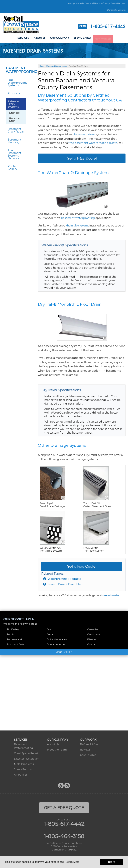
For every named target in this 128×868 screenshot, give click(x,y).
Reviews (85, 749)
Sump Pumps (23, 768)
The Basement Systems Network (14, 154)
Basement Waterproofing (16, 69)
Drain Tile (14, 112)
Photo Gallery (12, 167)
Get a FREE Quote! (82, 157)
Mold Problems (24, 763)
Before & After (89, 743)
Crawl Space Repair (26, 752)
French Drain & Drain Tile (64, 584)
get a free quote (64, 807)
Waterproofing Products (64, 578)
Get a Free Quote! (82, 566)
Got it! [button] (111, 862)
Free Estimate (104, 38)
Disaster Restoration (27, 758)
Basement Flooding (14, 140)
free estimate (110, 595)
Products (14, 93)
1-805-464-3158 (64, 835)
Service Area (82, 38)
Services (21, 38)
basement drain (85, 134)
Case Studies (88, 754)
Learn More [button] (73, 862)
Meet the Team (57, 749)
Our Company (59, 38)
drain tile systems (77, 225)
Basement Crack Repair (16, 130)
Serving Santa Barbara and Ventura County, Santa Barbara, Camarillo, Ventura (96, 7)
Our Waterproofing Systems (17, 82)
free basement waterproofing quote (93, 142)
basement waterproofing (78, 217)
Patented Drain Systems (14, 103)
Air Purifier (21, 774)
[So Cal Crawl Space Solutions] (21, 24)
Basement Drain (15, 119)
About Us (38, 38)
